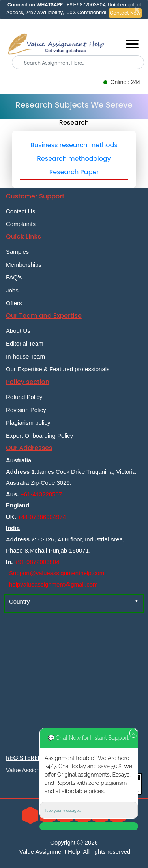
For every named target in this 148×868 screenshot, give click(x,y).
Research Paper (74, 172)
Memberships (24, 265)
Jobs (12, 290)
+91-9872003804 (37, 562)
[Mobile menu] (132, 44)
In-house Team (25, 356)
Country (20, 601)
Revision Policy (26, 410)
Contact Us (21, 211)
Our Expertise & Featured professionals (58, 369)
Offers (14, 303)
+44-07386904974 (42, 517)
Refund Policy (24, 397)
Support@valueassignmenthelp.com (57, 573)
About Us (18, 331)
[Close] (137, 10)
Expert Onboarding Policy (39, 436)
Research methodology (74, 159)
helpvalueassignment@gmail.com (53, 584)
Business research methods (74, 145)
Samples (17, 252)
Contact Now (125, 13)
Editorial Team (25, 343)
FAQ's (14, 277)
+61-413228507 (41, 494)
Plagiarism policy (28, 423)
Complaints (21, 224)
